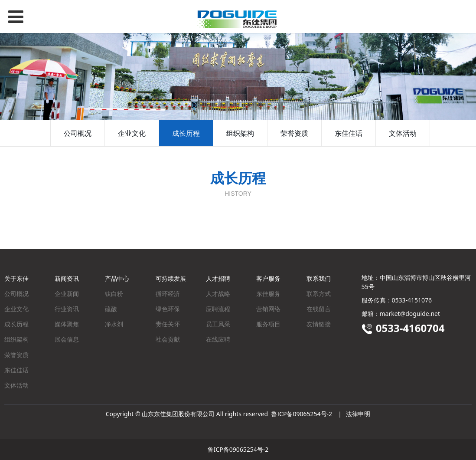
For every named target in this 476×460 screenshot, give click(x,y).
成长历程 (186, 133)
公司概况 (78, 133)
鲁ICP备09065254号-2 (302, 414)
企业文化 (132, 133)
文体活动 (403, 133)
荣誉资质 (294, 133)
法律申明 (358, 414)
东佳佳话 (349, 133)
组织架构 (240, 133)
